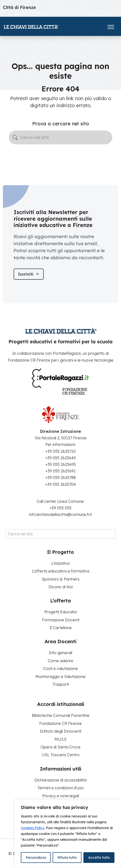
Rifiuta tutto (67, 858)
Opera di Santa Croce (60, 747)
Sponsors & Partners (61, 579)
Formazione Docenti (61, 620)
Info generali (60, 653)
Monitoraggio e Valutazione (60, 677)
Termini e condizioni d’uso (60, 788)
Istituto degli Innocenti (60, 731)
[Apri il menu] (111, 26)
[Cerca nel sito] (60, 138)
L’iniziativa (60, 563)
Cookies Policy (32, 828)
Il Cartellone (61, 628)
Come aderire (60, 661)
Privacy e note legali (61, 796)
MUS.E (61, 739)
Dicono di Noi (61, 587)
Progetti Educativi (61, 612)
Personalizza (36, 858)
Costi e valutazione (60, 668)
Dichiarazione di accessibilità (60, 780)
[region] (68, 834)
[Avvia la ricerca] (15, 137)
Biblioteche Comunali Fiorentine (61, 715)
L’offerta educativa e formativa (60, 571)
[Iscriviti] (29, 274)
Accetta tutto (99, 858)
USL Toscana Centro (61, 755)
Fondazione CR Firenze (60, 723)
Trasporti (61, 684)
